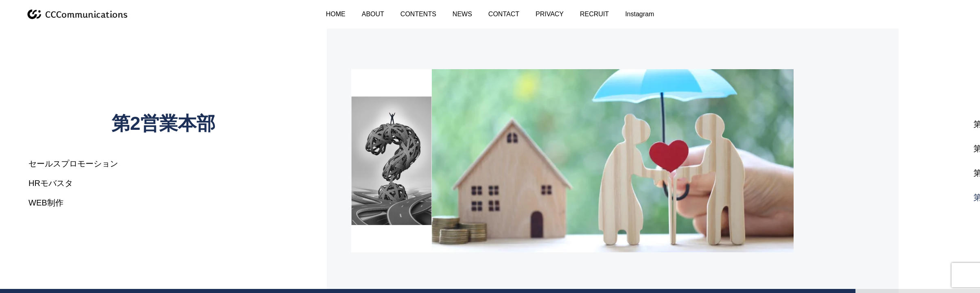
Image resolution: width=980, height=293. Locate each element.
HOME (336, 14)
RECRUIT (594, 14)
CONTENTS (418, 14)
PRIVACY (550, 14)
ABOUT (373, 14)
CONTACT (504, 14)
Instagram (640, 14)
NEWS (462, 14)
